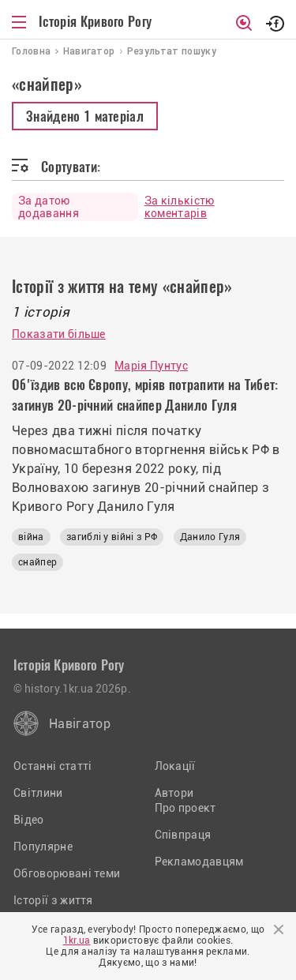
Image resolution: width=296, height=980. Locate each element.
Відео (29, 820)
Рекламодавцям (199, 862)
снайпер (37, 562)
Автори (174, 793)
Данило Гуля (210, 537)
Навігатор (80, 724)
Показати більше (59, 334)
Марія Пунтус (151, 366)
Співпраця (183, 835)
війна (31, 537)
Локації (175, 766)
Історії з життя (53, 900)
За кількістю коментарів (180, 207)
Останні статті (52, 766)
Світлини (38, 793)
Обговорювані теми (67, 873)
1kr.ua (77, 941)
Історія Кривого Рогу (95, 21)
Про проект (185, 808)
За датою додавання (49, 207)
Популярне (43, 847)
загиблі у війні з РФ (112, 537)
